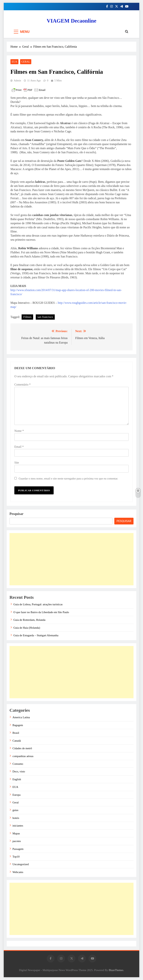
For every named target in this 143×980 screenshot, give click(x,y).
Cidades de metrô (22, 748)
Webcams (18, 872)
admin (17, 81)
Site (17, 463)
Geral (26, 62)
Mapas (16, 833)
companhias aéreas (23, 756)
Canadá (17, 741)
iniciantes (18, 826)
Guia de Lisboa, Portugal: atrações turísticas (38, 604)
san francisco (45, 317)
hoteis (16, 818)
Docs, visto (19, 771)
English (17, 779)
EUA (14, 62)
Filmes (27, 317)
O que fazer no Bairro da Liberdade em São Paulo (41, 612)
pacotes (17, 841)
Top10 (16, 857)
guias (15, 810)
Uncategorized (21, 864)
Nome (19, 431)
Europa (16, 795)
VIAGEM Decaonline (72, 21)
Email (19, 447)
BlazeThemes (116, 970)
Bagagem (18, 725)
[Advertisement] (71, 559)
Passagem (18, 849)
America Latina (21, 717)
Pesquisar (16, 514)
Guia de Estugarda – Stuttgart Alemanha (36, 635)
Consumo (18, 764)
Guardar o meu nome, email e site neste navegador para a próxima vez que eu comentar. (68, 478)
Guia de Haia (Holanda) (27, 628)
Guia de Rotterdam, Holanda (29, 620)
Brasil (16, 733)
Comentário (23, 385)
